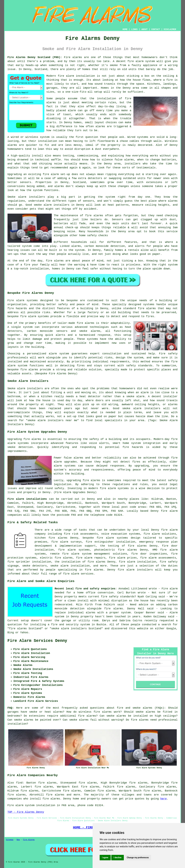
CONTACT (156, 29)
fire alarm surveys (66, 542)
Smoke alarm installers (26, 197)
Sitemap (10, 840)
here (163, 799)
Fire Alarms (29, 840)
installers (133, 164)
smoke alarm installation (70, 566)
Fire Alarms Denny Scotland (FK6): (35, 57)
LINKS (134, 29)
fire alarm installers (135, 570)
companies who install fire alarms (34, 799)
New (18, 840)
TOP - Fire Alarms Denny (26, 812)
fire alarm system (141, 61)
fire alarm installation (76, 76)
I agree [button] (105, 858)
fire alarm (51, 174)
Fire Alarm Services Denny (37, 641)
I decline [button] (118, 858)
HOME (125, 29)
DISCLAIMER (170, 29)
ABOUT (144, 29)
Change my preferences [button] (138, 858)
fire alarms (94, 216)
